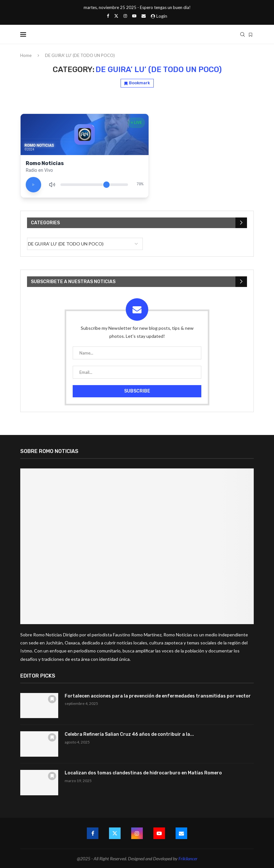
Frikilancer (188, 859)
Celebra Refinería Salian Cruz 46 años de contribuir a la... (129, 734)
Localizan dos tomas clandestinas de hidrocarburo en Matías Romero (143, 773)
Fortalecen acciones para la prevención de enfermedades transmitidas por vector (158, 696)
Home (26, 55)
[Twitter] (116, 16)
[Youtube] (134, 16)
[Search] (242, 34)
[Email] (144, 16)
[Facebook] (108, 16)
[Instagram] (125, 16)
